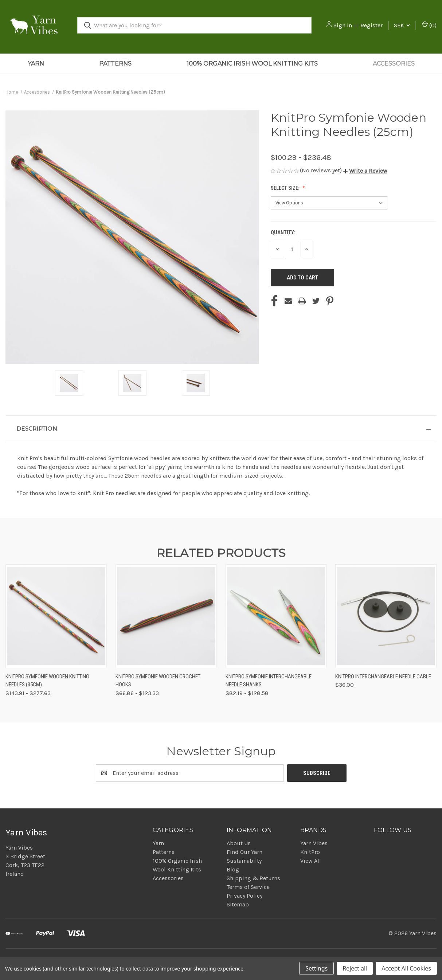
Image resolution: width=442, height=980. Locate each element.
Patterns (115, 64)
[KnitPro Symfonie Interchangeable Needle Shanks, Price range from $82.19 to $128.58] (276, 616)
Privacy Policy (245, 896)
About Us (239, 843)
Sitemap (238, 904)
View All (311, 861)
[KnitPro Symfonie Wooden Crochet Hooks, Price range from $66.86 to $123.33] (166, 616)
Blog (233, 869)
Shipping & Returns (253, 878)
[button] (365, 171)
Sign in (343, 25)
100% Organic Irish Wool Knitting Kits (252, 64)
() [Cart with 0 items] (429, 25)
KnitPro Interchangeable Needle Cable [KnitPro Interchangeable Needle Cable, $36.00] (383, 677)
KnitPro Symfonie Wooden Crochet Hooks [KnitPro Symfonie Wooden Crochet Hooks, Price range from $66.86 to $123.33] (158, 681)
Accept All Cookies (406, 968)
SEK (402, 25)
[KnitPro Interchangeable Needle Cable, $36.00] (386, 616)
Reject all (355, 968)
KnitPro (310, 852)
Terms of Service (248, 887)
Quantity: (283, 232)
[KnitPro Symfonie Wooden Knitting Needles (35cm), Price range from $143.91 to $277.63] (56, 616)
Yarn (36, 64)
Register (371, 25)
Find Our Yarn (245, 852)
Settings (316, 968)
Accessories (394, 64)
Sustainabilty (244, 861)
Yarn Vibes (314, 843)
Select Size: (285, 188)
